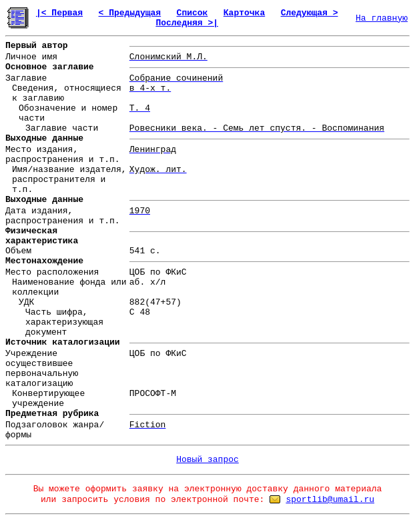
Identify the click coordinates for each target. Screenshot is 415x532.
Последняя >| (187, 23)
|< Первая (59, 13)
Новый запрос (207, 460)
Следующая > (310, 13)
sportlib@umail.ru (330, 500)
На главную (382, 18)
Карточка (244, 13)
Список (192, 13)
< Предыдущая (130, 13)
